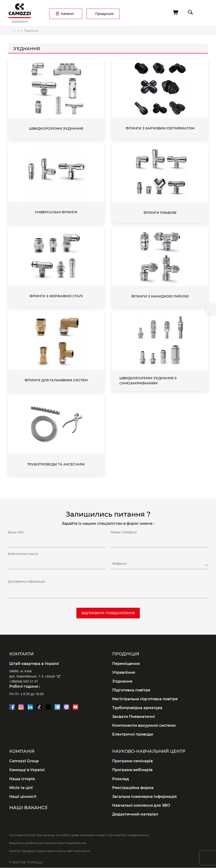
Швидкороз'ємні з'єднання (56, 129)
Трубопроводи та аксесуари (56, 464)
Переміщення (126, 664)
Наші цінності (23, 797)
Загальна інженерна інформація (144, 797)
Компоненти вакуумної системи (144, 725)
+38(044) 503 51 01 (24, 681)
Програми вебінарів (132, 770)
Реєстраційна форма (133, 788)
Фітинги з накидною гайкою (160, 296)
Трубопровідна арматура (137, 708)
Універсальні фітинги (56, 212)
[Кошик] (176, 13)
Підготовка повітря (131, 690)
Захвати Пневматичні (134, 717)
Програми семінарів (133, 761)
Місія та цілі (21, 788)
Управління (124, 672)
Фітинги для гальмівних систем (56, 380)
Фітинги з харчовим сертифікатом (160, 128)
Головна (10, 31)
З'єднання (122, 681)
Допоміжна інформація (27, 581)
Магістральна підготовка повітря (145, 699)
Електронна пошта (23, 563)
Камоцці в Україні (27, 770)
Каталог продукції (18, 31)
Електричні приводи (133, 734)
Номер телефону (124, 542)
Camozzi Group (24, 761)
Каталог (68, 14)
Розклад (121, 779)
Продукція (104, 14)
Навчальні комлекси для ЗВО (141, 805)
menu (204, 12)
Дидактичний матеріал (135, 814)
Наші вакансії (28, 808)
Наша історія (22, 779)
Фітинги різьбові (160, 213)
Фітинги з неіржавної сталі (56, 296)
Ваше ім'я (16, 542)
